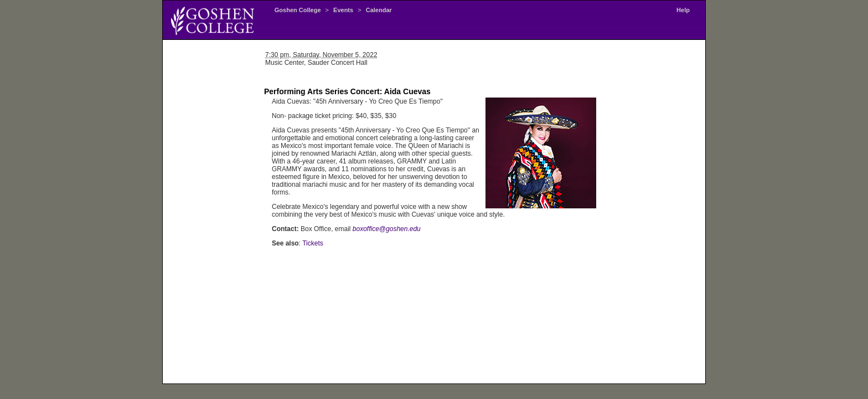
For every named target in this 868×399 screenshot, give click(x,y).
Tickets (313, 243)
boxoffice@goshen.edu (387, 229)
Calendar (379, 10)
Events (343, 10)
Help (683, 10)
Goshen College (298, 10)
